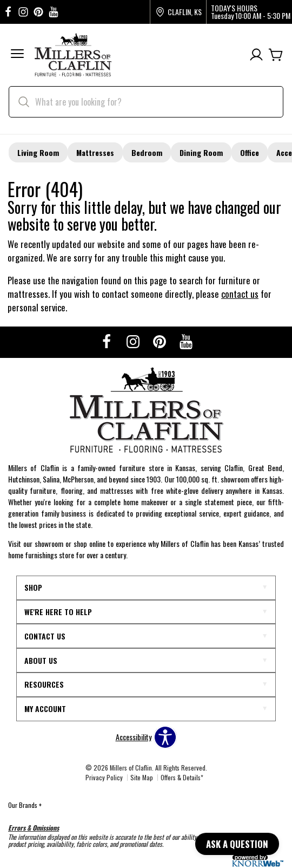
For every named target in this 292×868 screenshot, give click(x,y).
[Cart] (276, 55)
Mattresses (95, 152)
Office (250, 152)
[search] (146, 102)
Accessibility (134, 737)
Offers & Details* (182, 777)
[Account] (256, 55)
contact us (240, 294)
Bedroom (147, 152)
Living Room (38, 152)
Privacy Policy (104, 777)
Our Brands (25, 805)
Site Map (142, 777)
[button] (17, 55)
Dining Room (201, 152)
